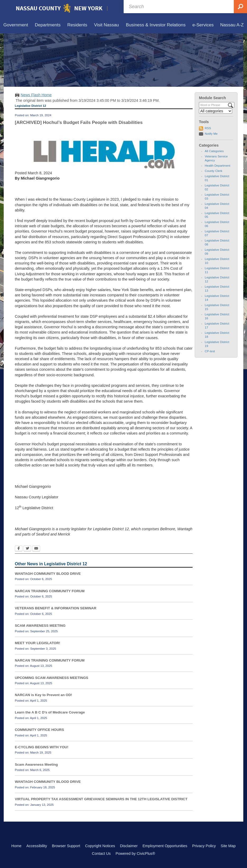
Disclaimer (129, 846)
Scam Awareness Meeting (36, 765)
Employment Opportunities (165, 846)
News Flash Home (36, 95)
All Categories (214, 151)
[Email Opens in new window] (36, 549)
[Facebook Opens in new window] (19, 549)
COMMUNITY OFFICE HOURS (39, 730)
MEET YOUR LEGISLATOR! (38, 643)
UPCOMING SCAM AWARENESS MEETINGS (52, 678)
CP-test (210, 351)
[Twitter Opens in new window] (27, 549)
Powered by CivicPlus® (135, 853)
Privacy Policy (204, 846)
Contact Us (101, 853)
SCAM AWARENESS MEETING (40, 626)
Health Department (218, 166)
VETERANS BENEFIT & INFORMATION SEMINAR (56, 608)
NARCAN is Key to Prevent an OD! (43, 695)
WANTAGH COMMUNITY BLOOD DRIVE (48, 574)
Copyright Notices (100, 846)
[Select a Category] (216, 111)
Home (16, 846)
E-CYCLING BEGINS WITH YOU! (42, 747)
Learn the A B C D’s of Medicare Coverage (50, 712)
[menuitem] (16, 25)
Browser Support (66, 846)
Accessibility (37, 846)
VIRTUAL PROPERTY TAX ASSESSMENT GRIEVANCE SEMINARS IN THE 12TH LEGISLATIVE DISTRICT (101, 799)
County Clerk (214, 171)
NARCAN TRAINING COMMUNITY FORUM (50, 591)
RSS (208, 128)
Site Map (228, 846)
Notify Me (211, 134)
